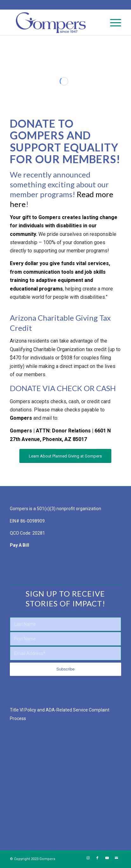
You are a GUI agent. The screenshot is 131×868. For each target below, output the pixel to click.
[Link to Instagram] (88, 858)
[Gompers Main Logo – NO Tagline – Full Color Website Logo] (54, 23)
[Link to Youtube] (107, 858)
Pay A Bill (20, 545)
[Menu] (112, 23)
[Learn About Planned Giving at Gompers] (65, 456)
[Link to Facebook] (97, 858)
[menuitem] (112, 23)
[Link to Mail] (116, 858)
